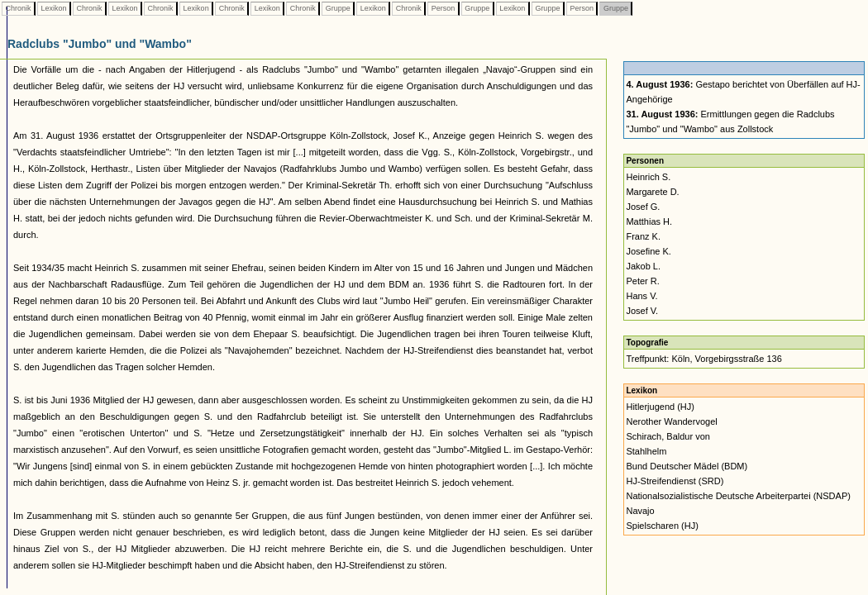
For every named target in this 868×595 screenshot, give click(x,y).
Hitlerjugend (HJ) (660, 407)
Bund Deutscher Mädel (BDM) (687, 466)
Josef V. (642, 311)
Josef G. (643, 207)
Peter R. (642, 281)
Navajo (640, 511)
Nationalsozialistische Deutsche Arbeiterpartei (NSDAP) (738, 496)
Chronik (18, 8)
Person (443, 8)
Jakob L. (643, 266)
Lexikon (54, 8)
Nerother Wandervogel (671, 421)
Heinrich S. (648, 177)
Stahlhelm (646, 451)
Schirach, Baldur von (668, 436)
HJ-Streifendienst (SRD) (675, 481)
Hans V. (641, 296)
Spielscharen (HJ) (662, 526)
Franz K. (643, 236)
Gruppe (338, 8)
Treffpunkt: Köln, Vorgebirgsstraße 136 (703, 359)
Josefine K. (648, 251)
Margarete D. (652, 192)
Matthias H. (649, 221)
